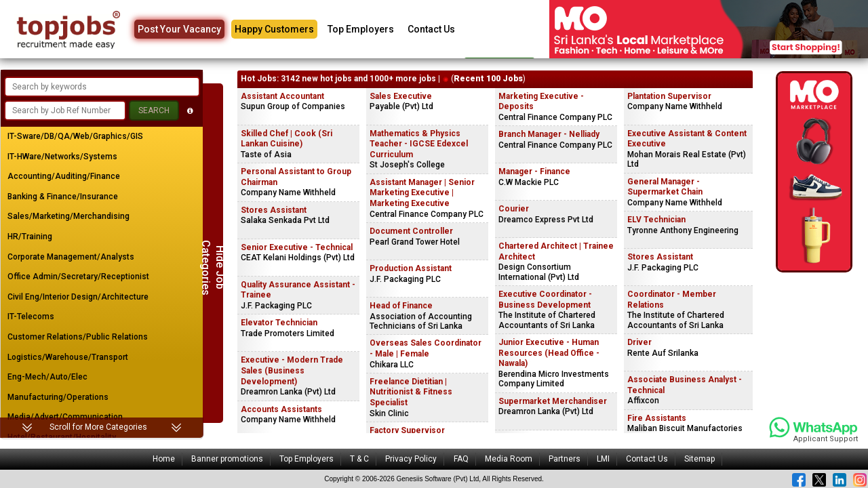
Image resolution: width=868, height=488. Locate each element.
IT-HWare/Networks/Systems (62, 157)
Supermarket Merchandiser (553, 401)
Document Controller (411, 231)
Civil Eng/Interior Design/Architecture (78, 297)
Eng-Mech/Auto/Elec (47, 377)
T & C (359, 459)
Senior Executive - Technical (297, 247)
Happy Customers (274, 29)
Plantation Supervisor (669, 96)
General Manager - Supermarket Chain (665, 187)
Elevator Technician (279, 323)
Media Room (509, 459)
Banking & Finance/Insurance (63, 197)
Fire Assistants (657, 418)
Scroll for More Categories (98, 427)
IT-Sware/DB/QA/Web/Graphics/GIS (75, 136)
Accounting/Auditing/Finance (64, 176)
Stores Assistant (274, 210)
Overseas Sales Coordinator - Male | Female (426, 348)
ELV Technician (656, 220)
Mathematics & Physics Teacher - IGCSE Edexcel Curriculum (419, 144)
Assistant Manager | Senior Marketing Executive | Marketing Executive (422, 193)
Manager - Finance (534, 171)
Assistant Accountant (282, 96)
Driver (639, 342)
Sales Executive (401, 96)
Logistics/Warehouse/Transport (68, 357)
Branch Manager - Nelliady (549, 134)
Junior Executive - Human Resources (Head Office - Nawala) (549, 353)
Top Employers (361, 29)
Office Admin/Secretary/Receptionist (78, 277)
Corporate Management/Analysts (71, 257)
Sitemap (699, 459)
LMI (603, 459)
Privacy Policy (411, 459)
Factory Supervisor (407, 430)
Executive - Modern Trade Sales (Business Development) (292, 370)
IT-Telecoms (31, 317)
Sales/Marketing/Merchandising (68, 216)
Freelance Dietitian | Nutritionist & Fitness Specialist (411, 392)
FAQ (461, 459)
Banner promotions (227, 459)
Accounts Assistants (281, 409)
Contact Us (431, 29)
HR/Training (30, 237)
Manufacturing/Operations (58, 397)
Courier (514, 209)
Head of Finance (401, 306)
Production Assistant (411, 268)
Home (164, 459)
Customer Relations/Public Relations (78, 337)
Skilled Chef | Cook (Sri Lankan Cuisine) (287, 139)
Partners (565, 459)
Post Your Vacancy (179, 29)
